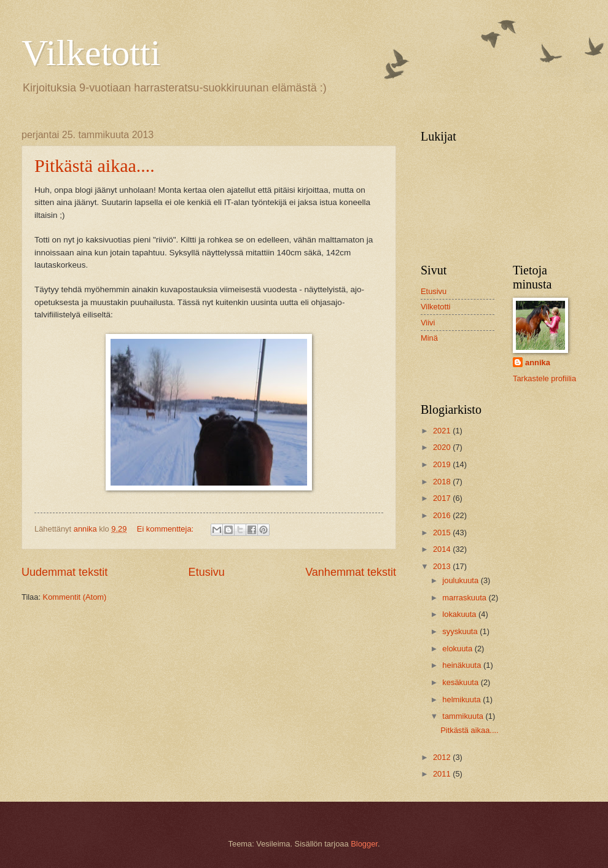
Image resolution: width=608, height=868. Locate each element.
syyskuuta (461, 631)
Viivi (428, 323)
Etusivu (207, 572)
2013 (443, 566)
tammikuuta (464, 716)
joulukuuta (461, 580)
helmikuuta (462, 699)
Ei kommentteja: (166, 529)
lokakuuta (460, 614)
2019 (443, 464)
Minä (429, 338)
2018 (443, 482)
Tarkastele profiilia (544, 378)
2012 (443, 757)
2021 (443, 431)
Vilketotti (91, 53)
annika (538, 362)
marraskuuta (465, 598)
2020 (443, 447)
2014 (443, 549)
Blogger (364, 844)
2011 (443, 774)
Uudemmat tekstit (64, 572)
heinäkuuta (463, 665)
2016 (443, 515)
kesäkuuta (461, 682)
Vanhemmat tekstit (351, 572)
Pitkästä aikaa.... (95, 165)
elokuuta (458, 649)
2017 (443, 498)
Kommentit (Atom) (75, 597)
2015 (443, 533)
